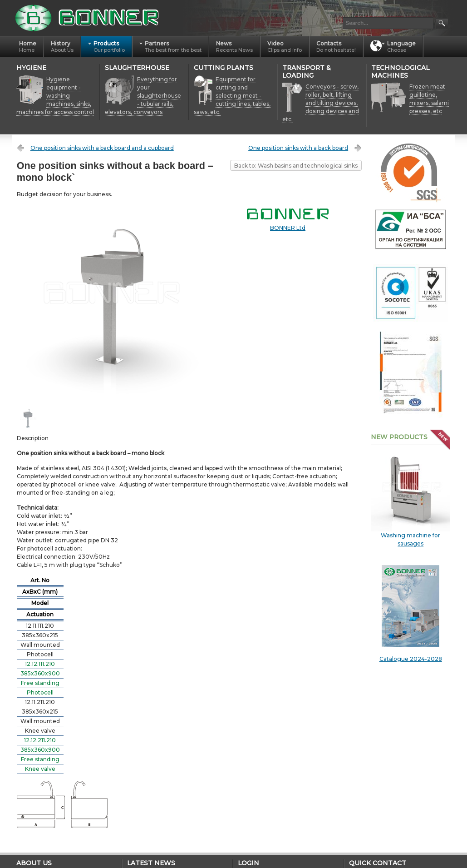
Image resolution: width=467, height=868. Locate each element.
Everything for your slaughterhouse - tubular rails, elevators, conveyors (143, 96)
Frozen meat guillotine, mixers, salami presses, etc (429, 99)
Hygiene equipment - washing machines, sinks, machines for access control (55, 96)
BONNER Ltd (288, 228)
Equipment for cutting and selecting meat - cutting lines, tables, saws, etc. (232, 96)
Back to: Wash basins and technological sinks (296, 166)
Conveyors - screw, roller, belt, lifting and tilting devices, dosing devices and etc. (321, 103)
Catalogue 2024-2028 (411, 614)
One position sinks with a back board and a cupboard (102, 148)
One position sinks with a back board (298, 148)
